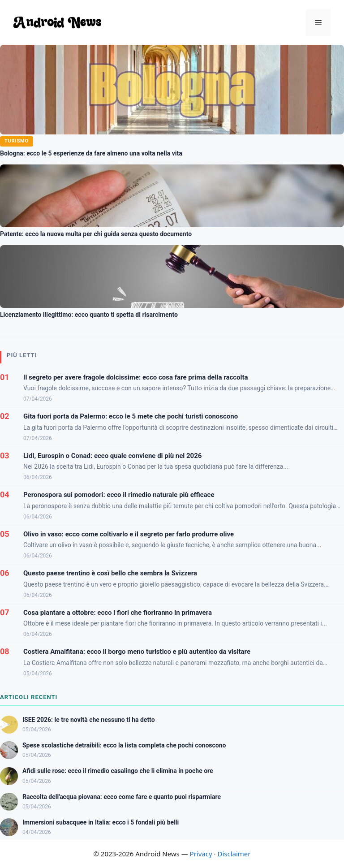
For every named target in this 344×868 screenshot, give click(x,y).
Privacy (201, 854)
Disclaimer (234, 854)
